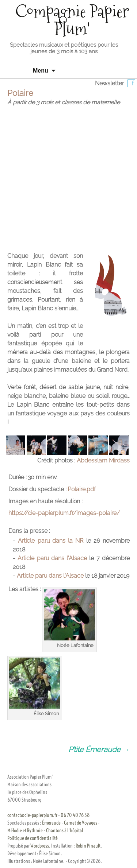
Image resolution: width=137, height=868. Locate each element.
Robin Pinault (88, 846)
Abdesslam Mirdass (103, 460)
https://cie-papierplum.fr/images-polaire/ (64, 513)
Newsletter (109, 83)
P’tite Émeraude (99, 749)
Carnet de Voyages (81, 823)
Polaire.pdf (82, 489)
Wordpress (40, 846)
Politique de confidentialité (33, 838)
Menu (41, 71)
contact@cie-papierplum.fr (32, 815)
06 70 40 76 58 (75, 815)
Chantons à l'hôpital (64, 830)
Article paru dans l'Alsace (52, 558)
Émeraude (51, 823)
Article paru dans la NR (51, 541)
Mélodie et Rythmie (25, 830)
